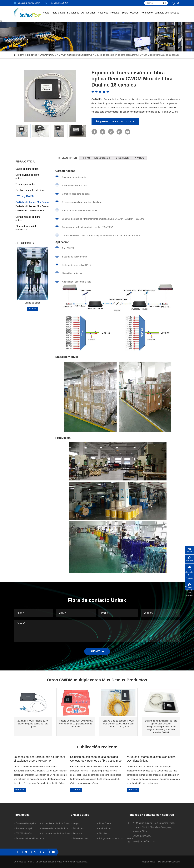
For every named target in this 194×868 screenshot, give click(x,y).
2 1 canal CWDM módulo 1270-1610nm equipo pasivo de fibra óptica (33, 724)
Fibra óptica (31, 55)
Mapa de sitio (149, 864)
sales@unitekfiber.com (27, 3)
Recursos (103, 15)
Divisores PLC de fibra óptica (30, 211)
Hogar (46, 15)
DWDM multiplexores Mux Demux (32, 206)
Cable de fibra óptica (32, 169)
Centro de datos (32, 303)
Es (178, 3)
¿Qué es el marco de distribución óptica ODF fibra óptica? (151, 759)
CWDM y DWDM (48, 55)
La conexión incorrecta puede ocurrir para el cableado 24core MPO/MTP (39, 759)
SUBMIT (97, 651)
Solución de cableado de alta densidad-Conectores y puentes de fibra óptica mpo (96, 759)
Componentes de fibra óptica (32, 219)
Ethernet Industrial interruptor (32, 228)
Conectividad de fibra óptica (32, 177)
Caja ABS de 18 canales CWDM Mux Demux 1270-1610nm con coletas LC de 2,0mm (118, 724)
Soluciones (73, 15)
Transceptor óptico (32, 184)
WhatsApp (189, 558)
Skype (189, 549)
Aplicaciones (88, 15)
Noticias (115, 15)
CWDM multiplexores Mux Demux (76, 55)
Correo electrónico (189, 568)
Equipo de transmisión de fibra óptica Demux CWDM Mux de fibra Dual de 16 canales (137, 55)
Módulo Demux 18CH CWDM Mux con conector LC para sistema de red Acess (76, 724)
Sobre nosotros (130, 15)
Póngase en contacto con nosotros (160, 15)
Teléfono (189, 576)
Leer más (20, 790)
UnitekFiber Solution (46, 864)
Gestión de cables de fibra (32, 190)
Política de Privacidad (169, 864)
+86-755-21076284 (57, 3)
